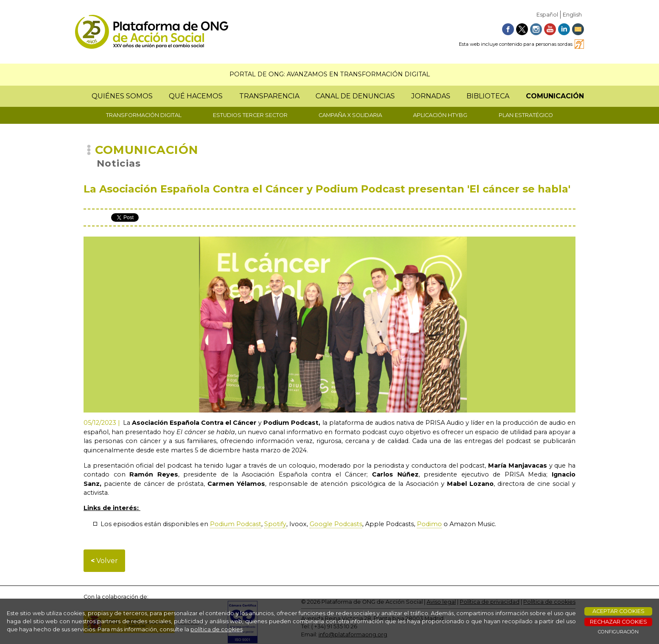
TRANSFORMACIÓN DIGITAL (144, 115)
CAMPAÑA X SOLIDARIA (350, 115)
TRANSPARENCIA (269, 96)
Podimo (429, 524)
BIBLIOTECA (488, 96)
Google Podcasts (336, 524)
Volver (104, 561)
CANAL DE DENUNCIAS (355, 96)
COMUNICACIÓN (555, 96)
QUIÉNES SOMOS (122, 96)
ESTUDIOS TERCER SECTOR (250, 115)
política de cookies (216, 629)
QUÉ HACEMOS (196, 96)
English (572, 15)
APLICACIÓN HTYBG (440, 115)
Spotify (275, 524)
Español (547, 15)
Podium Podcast (236, 524)
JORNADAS (431, 96)
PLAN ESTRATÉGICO (526, 115)
